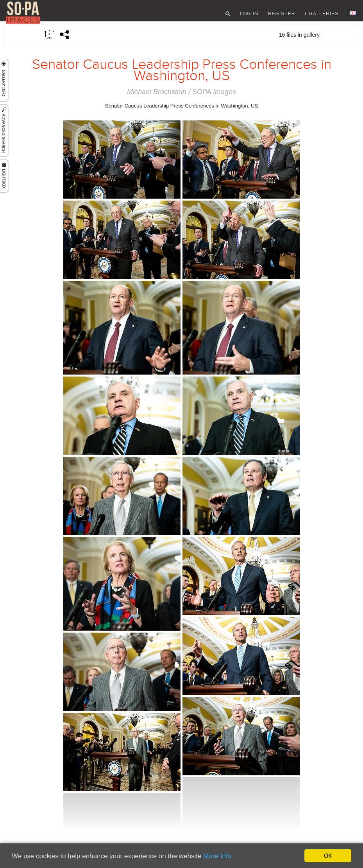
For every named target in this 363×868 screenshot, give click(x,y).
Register (282, 17)
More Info (217, 856)
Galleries (324, 17)
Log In (249, 17)
